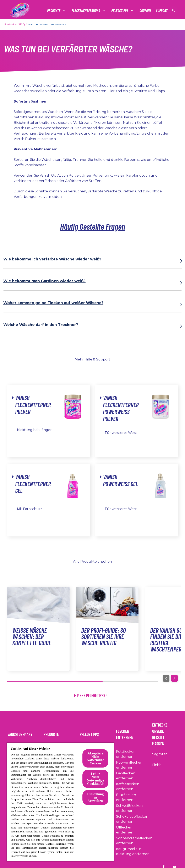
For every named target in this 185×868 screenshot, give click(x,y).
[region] (60, 802)
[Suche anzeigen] (174, 10)
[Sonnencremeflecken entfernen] (134, 841)
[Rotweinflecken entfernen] (133, 765)
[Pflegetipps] (120, 11)
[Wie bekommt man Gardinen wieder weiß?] (92, 283)
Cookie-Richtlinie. (56, 844)
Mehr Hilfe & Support (92, 359)
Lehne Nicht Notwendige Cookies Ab (95, 779)
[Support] (162, 11)
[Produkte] (54, 11)
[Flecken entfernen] (133, 733)
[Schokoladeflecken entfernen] (133, 819)
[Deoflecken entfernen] (133, 776)
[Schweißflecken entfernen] (133, 808)
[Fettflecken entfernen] (133, 754)
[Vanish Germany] (22, 733)
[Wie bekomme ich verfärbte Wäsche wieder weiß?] (92, 261)
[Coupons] (145, 11)
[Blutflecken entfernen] (133, 797)
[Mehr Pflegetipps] (93, 694)
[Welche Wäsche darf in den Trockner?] (92, 326)
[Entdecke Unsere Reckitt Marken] (165, 733)
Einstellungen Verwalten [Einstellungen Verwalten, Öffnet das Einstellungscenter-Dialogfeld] (95, 797)
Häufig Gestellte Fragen (92, 226)
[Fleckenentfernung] (86, 11)
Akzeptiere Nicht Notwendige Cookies (95, 758)
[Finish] (157, 765)
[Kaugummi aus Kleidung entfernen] (133, 852)
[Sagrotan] (160, 754)
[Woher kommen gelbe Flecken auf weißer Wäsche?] (92, 305)
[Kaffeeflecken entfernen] (133, 787)
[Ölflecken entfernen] (133, 830)
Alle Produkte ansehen (92, 562)
